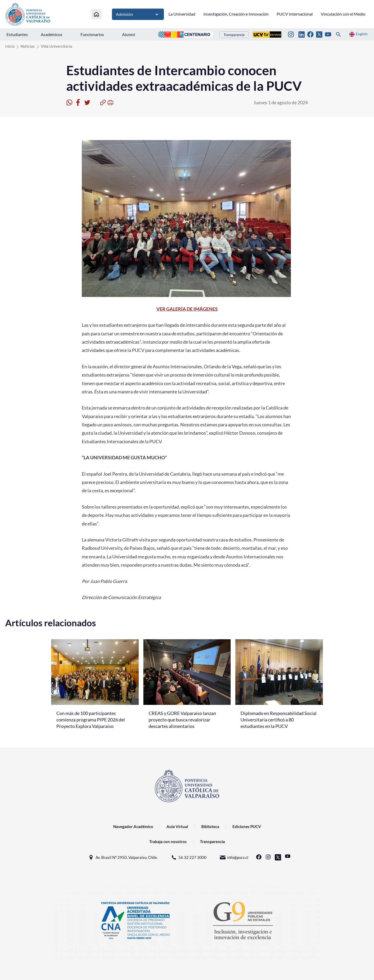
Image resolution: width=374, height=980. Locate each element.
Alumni (129, 34)
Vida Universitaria (56, 46)
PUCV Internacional (295, 14)
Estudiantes (17, 34)
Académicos (52, 34)
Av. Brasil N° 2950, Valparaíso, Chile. (123, 857)
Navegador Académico (133, 826)
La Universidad (182, 14)
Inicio (10, 46)
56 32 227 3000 (189, 857)
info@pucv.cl (234, 857)
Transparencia (234, 35)
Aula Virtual (177, 826)
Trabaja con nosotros (168, 842)
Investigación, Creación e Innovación (236, 14)
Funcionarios (92, 34)
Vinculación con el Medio (343, 14)
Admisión (138, 14)
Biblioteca (210, 826)
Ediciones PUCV (247, 826)
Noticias (28, 46)
